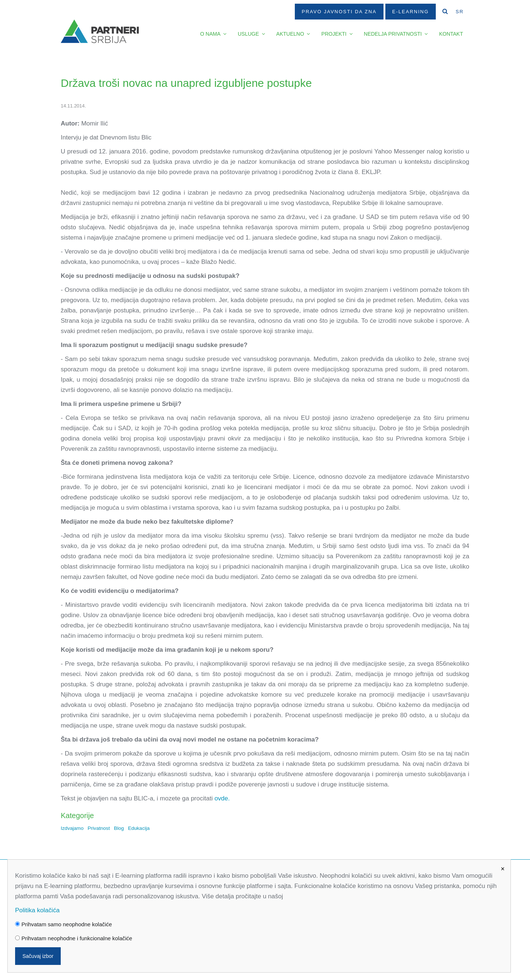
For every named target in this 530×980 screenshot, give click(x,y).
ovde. (222, 798)
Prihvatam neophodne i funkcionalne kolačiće (74, 938)
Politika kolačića (37, 910)
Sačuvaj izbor (38, 956)
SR (460, 12)
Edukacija (139, 828)
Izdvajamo (72, 828)
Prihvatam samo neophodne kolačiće (63, 924)
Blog (119, 828)
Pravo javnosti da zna (339, 12)
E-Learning (411, 12)
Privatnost (99, 828)
